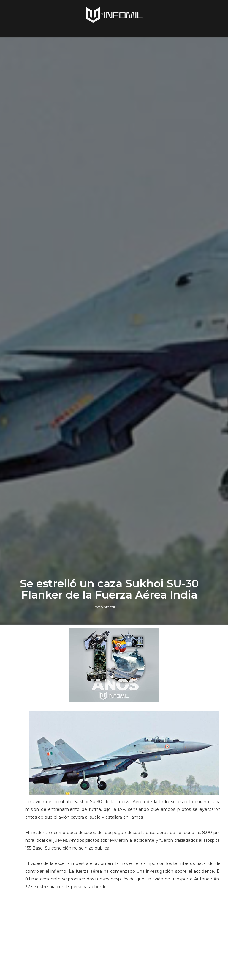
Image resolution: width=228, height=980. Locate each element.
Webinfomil (105, 607)
